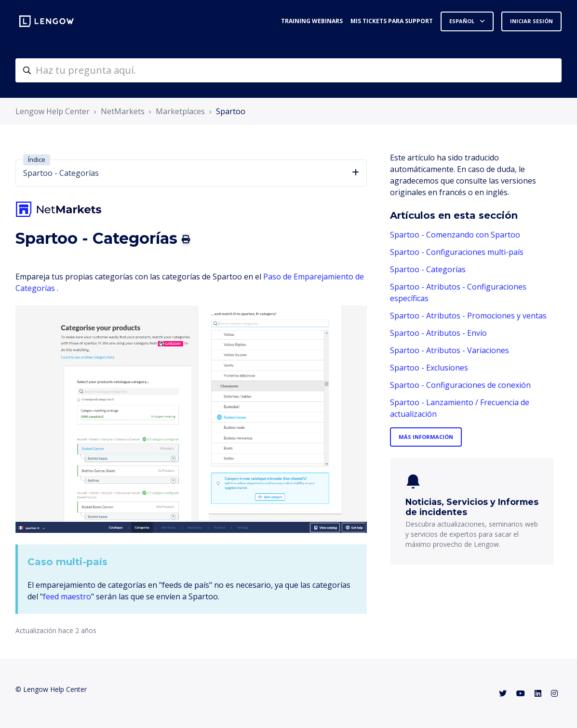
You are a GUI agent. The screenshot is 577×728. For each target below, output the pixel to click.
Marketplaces (180, 111)
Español (463, 21)
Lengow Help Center (53, 111)
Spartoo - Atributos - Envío (438, 333)
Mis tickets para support (392, 21)
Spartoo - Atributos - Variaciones (450, 350)
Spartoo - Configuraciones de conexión (460, 385)
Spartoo (231, 111)
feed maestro (67, 596)
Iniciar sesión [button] (531, 21)
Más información (426, 437)
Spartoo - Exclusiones (429, 368)
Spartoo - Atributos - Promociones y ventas (468, 316)
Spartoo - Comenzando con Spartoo (455, 235)
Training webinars (312, 21)
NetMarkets (123, 111)
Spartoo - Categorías (428, 269)
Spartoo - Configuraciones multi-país (457, 252)
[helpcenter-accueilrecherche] (288, 70)
